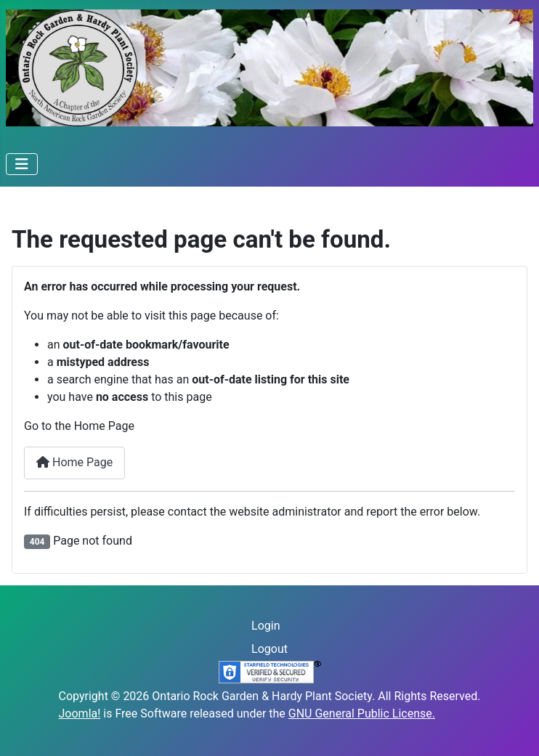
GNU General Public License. (362, 714)
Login (266, 626)
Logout (269, 649)
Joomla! (80, 714)
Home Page (74, 462)
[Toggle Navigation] (22, 164)
